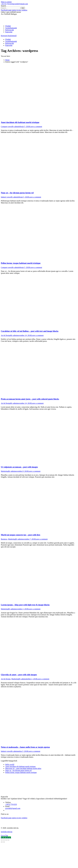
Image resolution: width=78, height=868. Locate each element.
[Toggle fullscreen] (6, 840)
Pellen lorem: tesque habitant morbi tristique (21, 263)
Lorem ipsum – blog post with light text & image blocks (25, 605)
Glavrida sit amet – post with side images (19, 675)
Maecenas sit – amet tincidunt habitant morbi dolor (23, 768)
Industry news (6, 197)
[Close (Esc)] (2, 840)
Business (4, 539)
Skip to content (6, 2)
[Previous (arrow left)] (2, 842)
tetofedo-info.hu (7, 832)
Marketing (5, 471)
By (15, 127)
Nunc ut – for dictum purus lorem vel (17, 193)
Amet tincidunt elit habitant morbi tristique (20, 122)
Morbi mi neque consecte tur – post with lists (21, 535)
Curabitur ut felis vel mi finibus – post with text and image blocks (30, 331)
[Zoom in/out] (8, 840)
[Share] (4, 840)
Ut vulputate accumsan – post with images (19, 467)
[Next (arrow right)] (4, 842)
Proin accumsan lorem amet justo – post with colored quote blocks (30, 399)
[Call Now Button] (6, 837)
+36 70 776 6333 (7, 4)
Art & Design (6, 335)
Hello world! (10, 764)
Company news (6, 127)
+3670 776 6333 (11, 804)
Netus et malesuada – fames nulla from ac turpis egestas (25, 747)
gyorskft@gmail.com (20, 4)
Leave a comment (36, 127)
